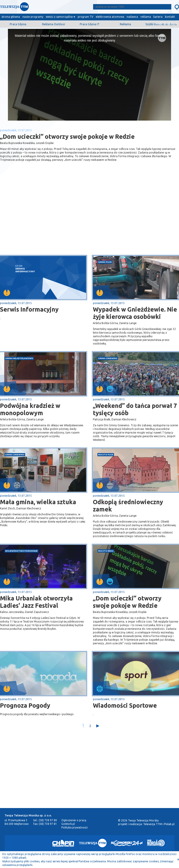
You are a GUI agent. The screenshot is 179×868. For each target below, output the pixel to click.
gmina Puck (105, 262)
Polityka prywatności (75, 827)
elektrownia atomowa (110, 17)
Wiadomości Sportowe (125, 705)
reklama (146, 17)
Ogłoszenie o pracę (74, 820)
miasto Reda (106, 551)
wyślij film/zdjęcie (167, 24)
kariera (158, 17)
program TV (86, 17)
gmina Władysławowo (19, 358)
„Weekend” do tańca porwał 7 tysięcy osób (135, 409)
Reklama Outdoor (54, 24)
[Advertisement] (45, 219)
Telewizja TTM (153, 824)
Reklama (125, 24)
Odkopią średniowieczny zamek (128, 506)
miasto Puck (106, 455)
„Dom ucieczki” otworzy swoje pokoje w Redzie (127, 602)
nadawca (132, 17)
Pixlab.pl (169, 824)
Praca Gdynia (18, 24)
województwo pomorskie (21, 551)
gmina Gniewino (108, 358)
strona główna (11, 17)
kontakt (170, 17)
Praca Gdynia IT (90, 24)
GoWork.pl (68, 824)
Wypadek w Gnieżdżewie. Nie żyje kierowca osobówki (135, 313)
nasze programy (33, 17)
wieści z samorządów (59, 17)
